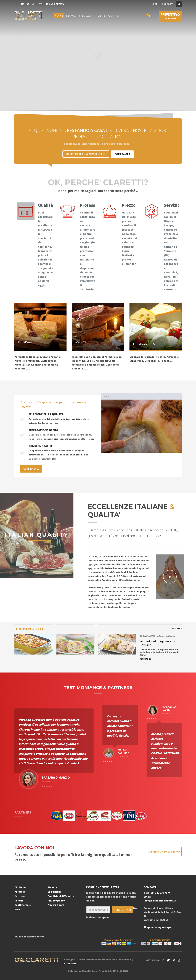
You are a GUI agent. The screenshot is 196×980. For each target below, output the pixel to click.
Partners (20, 896)
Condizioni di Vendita (61, 896)
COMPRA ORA (122, 154)
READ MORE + (146, 659)
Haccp (18, 909)
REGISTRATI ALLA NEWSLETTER (86, 154)
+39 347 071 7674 (54, 4)
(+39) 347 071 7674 (159, 893)
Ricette (52, 887)
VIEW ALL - (177, 628)
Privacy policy (56, 901)
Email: (147, 897)
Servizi (19, 901)
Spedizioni (54, 892)
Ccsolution (69, 963)
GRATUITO (170, 17)
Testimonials (22, 905)
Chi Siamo (20, 887)
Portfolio (20, 892)
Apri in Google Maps (157, 927)
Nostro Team (56, 905)
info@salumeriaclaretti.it (160, 901)
